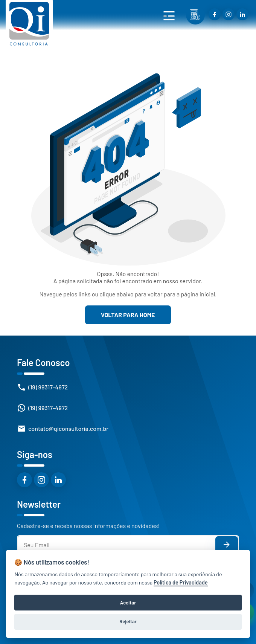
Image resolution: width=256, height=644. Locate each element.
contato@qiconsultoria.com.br (68, 428)
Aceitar (128, 603)
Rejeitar (128, 621)
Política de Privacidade (181, 582)
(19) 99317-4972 (48, 387)
